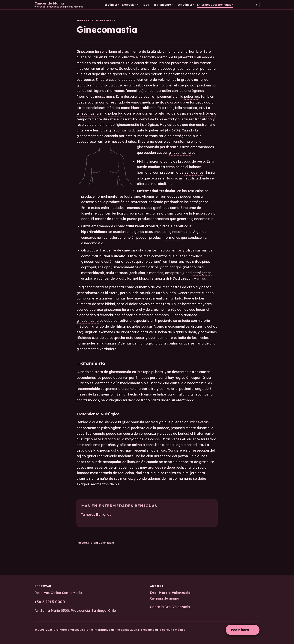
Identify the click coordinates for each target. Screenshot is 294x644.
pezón (206, 287)
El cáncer (112, 5)
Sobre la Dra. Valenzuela (170, 607)
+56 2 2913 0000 (50, 602)
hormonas (117, 91)
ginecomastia (88, 113)
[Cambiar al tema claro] (257, 5)
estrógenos (97, 91)
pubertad (185, 57)
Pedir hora (243, 630)
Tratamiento (163, 5)
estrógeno (208, 113)
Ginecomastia (88, 51)
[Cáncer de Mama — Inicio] (59, 5)
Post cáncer (185, 5)
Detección (130, 5)
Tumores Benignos (96, 515)
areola (192, 287)
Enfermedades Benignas (215, 5)
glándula (158, 51)
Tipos (146, 5)
